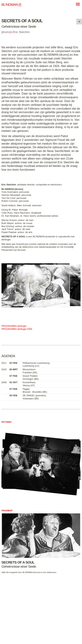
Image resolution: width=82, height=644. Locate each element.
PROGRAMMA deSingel (14, 326)
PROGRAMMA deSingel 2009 (17, 329)
